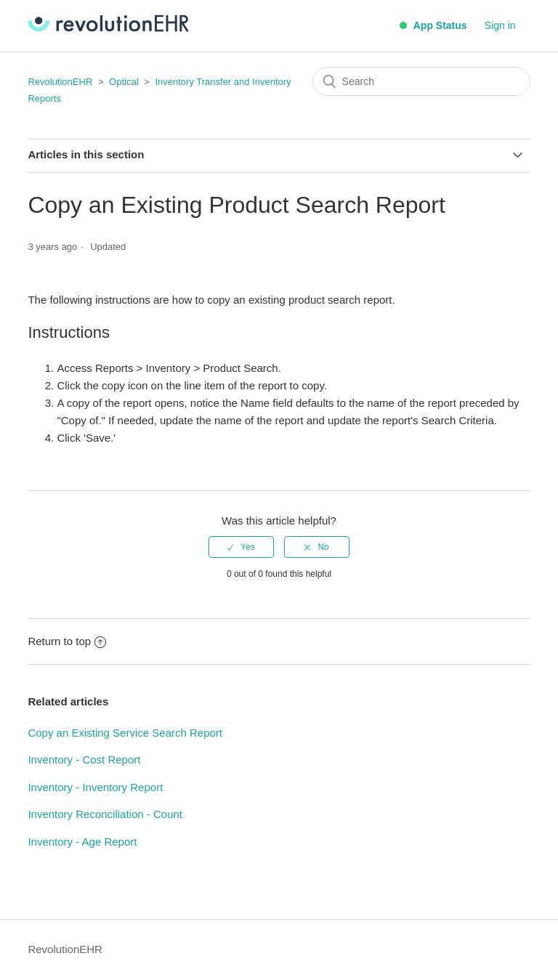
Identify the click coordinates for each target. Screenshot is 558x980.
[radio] (241, 547)
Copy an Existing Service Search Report (125, 733)
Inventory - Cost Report (84, 760)
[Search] (421, 81)
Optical (124, 82)
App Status (433, 25)
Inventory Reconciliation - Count (105, 814)
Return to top (67, 641)
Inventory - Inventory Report (95, 787)
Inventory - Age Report (82, 842)
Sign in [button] (500, 25)
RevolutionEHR (60, 82)
